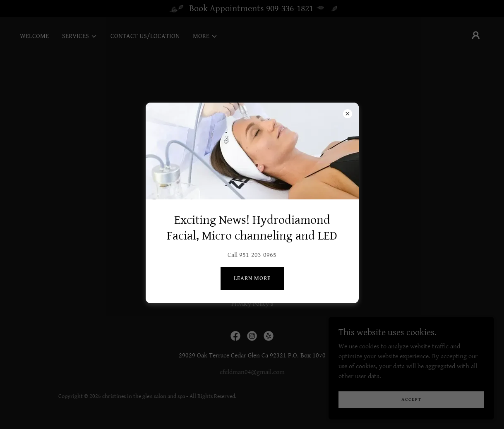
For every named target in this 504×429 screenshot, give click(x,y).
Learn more (252, 278)
